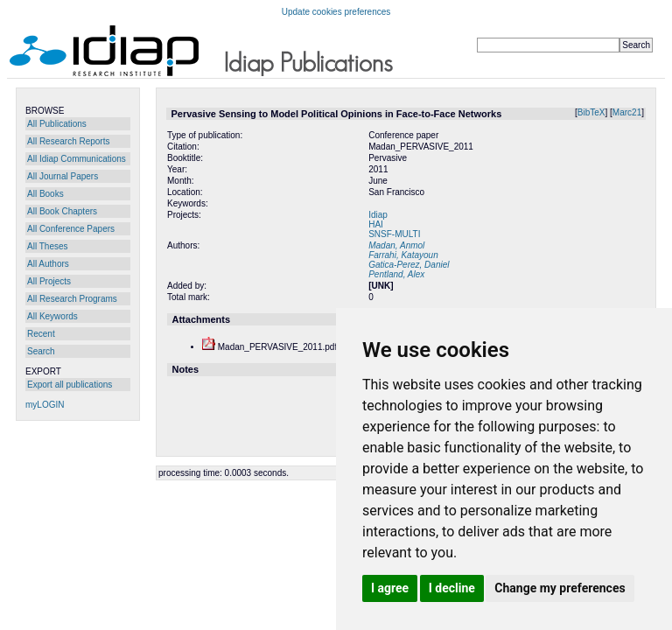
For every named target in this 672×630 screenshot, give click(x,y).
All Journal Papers (63, 176)
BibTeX (591, 112)
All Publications (57, 124)
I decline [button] (452, 588)
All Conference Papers (71, 229)
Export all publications (70, 385)
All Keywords (52, 316)
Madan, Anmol (396, 245)
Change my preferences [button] (560, 588)
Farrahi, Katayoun (403, 255)
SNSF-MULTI (394, 234)
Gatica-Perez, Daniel (409, 265)
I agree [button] (390, 588)
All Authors (48, 264)
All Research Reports (68, 141)
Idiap (378, 215)
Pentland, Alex (396, 274)
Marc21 (627, 112)
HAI (376, 224)
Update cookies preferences (336, 12)
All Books (45, 194)
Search (41, 351)
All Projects (49, 281)
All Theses (48, 246)
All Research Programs (72, 299)
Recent (41, 334)
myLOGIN (45, 405)
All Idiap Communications (77, 159)
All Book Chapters (62, 211)
